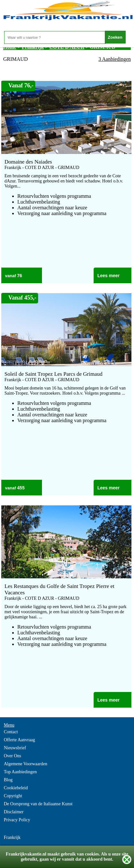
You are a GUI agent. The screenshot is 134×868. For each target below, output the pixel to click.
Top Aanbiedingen (20, 772)
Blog (8, 780)
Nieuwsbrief (15, 748)
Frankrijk (12, 837)
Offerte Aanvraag (19, 740)
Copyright (13, 796)
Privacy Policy (17, 820)
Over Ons (13, 756)
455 (21, 488)
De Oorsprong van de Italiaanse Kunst (38, 804)
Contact (11, 732)
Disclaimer (14, 812)
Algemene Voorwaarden (25, 764)
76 (20, 276)
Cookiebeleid (16, 788)
